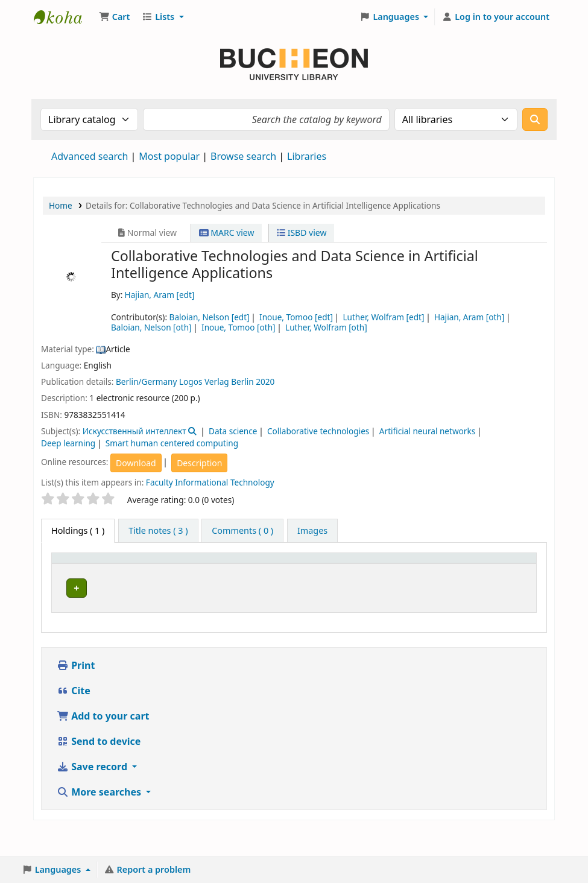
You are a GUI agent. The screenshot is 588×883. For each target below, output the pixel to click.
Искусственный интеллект (134, 431)
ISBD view (302, 233)
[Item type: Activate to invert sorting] (81, 571)
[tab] (158, 531)
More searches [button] (100, 818)
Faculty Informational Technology (210, 482)
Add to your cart (103, 742)
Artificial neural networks (427, 431)
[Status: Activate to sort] (405, 571)
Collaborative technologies (318, 431)
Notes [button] (450, 577)
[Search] (535, 119)
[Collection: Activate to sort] (214, 571)
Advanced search (90, 156)
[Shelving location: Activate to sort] (282, 571)
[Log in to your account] (495, 17)
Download (136, 463)
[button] (114, 17)
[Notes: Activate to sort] (459, 571)
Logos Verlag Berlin (217, 381)
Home (61, 205)
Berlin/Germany (146, 381)
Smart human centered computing (172, 443)
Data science (233, 431)
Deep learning (68, 443)
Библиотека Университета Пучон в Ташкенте (64, 17)
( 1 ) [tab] (78, 530)
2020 (265, 381)
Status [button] (398, 577)
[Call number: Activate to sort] (348, 571)
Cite (74, 717)
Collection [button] (207, 577)
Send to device (99, 768)
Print (76, 692)
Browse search (243, 156)
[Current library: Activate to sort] (144, 571)
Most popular (169, 156)
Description (199, 463)
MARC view (227, 233)
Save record (93, 793)
